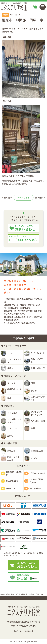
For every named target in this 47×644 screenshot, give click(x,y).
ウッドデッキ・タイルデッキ (38, 413)
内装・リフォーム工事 (14, 458)
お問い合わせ (35, 13)
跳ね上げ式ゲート (38, 361)
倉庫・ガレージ (38, 368)
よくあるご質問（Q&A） (36, 481)
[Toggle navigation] (43, 7)
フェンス (11, 383)
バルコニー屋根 (38, 421)
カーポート (12, 353)
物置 (33, 428)
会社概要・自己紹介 (14, 473)
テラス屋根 (12, 413)
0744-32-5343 (27, 626)
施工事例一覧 (36, 488)
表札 (9, 398)
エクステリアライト (38, 398)
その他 (34, 458)
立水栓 (10, 436)
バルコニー (12, 428)
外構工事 (11, 451)
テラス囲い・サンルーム (14, 421)
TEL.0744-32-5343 (24, 239)
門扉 (33, 383)
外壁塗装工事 (37, 451)
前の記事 (7, 198)
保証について (12, 488)
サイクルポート (38, 353)
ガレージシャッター (14, 361)
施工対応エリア (13, 481)
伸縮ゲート (12, 368)
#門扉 (6, 15)
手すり (34, 391)
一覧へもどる (24, 198)
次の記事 (40, 198)
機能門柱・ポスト (14, 391)
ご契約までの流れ (38, 473)
